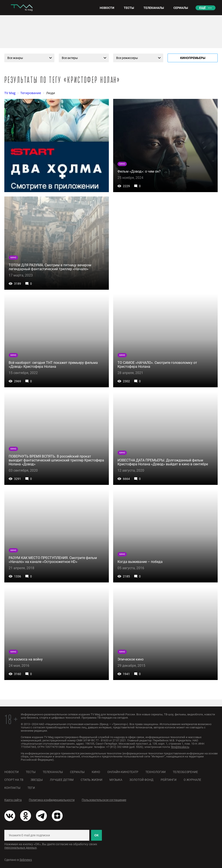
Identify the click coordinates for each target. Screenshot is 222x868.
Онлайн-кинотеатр (123, 772)
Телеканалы (53, 772)
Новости (11, 772)
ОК (96, 835)
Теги (31, 788)
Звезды (37, 780)
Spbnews (26, 860)
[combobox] (29, 58)
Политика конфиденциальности (52, 800)
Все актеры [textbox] (70, 58)
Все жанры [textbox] (15, 58)
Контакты (12, 788)
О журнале (192, 780)
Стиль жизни (91, 780)
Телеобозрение (185, 772)
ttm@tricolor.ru (180, 747)
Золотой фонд (141, 780)
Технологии (156, 772)
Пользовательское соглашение (104, 800)
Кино (96, 772)
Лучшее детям (62, 780)
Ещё (202, 8)
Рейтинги (169, 780)
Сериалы (77, 772)
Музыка (116, 780)
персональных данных (20, 848)
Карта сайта (13, 800)
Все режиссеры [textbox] (127, 58)
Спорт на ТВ (14, 780)
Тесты (31, 772)
